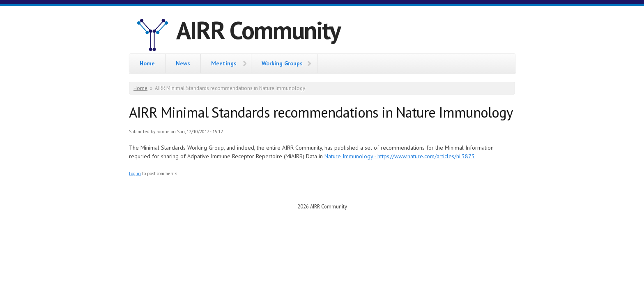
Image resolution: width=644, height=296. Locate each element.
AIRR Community (258, 30)
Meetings (224, 63)
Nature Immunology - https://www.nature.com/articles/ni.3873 (400, 156)
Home (147, 63)
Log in (135, 173)
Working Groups (282, 63)
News (183, 63)
